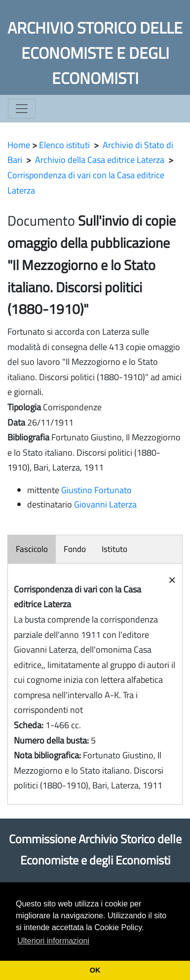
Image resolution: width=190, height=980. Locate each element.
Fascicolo (32, 549)
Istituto (114, 549)
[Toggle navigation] (22, 109)
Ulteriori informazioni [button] (53, 941)
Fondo (75, 549)
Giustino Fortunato (96, 490)
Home (19, 145)
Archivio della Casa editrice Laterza (100, 160)
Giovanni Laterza (105, 504)
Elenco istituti (64, 145)
